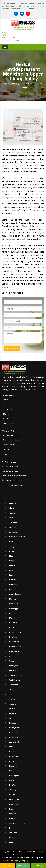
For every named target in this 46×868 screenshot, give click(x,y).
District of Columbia (17, 537)
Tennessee (14, 685)
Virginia (12, 699)
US (10, 499)
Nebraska (13, 623)
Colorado (13, 527)
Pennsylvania (14, 666)
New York (13, 785)
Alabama (13, 503)
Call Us (8, 865)
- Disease (6, 450)
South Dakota (15, 680)
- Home (5, 400)
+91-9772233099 (9, 38)
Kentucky (13, 580)
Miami (12, 780)
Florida (12, 542)
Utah (11, 694)
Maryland (13, 589)
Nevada (12, 627)
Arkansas (13, 518)
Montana (13, 618)
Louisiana (13, 585)
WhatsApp (23, 865)
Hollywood (13, 756)
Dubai (12, 828)
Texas (12, 690)
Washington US (15, 799)
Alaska (12, 508)
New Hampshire (16, 632)
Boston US (13, 732)
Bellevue (13, 723)
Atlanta (12, 709)
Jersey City (13, 766)
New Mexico (14, 642)
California (13, 522)
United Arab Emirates (18, 823)
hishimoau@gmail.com (11, 40)
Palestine (13, 818)
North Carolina (15, 647)
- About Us (6, 404)
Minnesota (13, 604)
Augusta (12, 713)
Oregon (12, 661)
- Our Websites (8, 423)
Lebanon (13, 814)
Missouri (13, 613)
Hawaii (12, 551)
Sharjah (12, 837)
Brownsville (14, 737)
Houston (13, 761)
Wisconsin (13, 704)
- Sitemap (6, 414)
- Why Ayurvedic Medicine (12, 435)
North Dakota (15, 651)
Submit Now (12, 349)
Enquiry (38, 865)
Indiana (12, 565)
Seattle (12, 795)
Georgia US (14, 546)
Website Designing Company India (19, 860)
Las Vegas (13, 771)
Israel (11, 809)
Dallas (12, 752)
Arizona (12, 513)
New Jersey (14, 637)
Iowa (11, 570)
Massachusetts (15, 594)
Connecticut (14, 532)
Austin (12, 718)
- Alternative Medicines (11, 440)
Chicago (12, 747)
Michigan (13, 599)
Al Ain (11, 842)
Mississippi (13, 608)
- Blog (4, 454)
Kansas (12, 575)
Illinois (12, 561)
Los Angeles (14, 775)
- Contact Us (7, 409)
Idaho (11, 556)
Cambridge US (15, 742)
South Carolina (15, 675)
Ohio (11, 656)
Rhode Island (14, 670)
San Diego (13, 790)
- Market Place (8, 419)
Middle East (14, 804)
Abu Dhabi (13, 833)
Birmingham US (15, 728)
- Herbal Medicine (9, 445)
